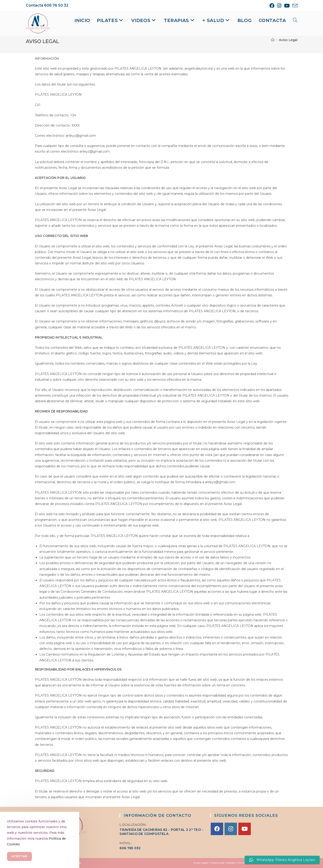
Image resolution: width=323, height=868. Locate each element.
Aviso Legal (288, 40)
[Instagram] (231, 829)
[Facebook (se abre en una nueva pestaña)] (272, 6)
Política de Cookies (223, 863)
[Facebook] (217, 829)
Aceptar (19, 856)
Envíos (242, 863)
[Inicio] (273, 40)
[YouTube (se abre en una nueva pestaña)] (287, 6)
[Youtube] (245, 829)
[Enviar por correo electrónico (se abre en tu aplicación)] (294, 6)
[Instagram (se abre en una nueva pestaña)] (279, 6)
